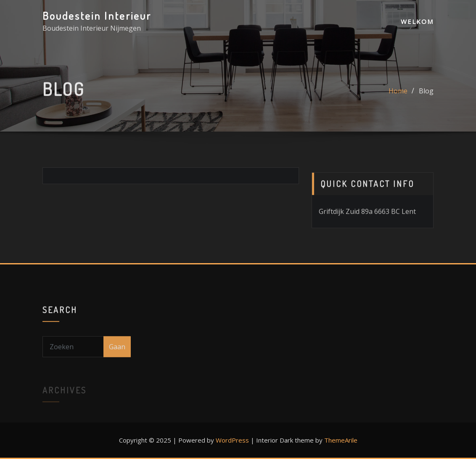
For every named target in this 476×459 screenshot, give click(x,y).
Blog (426, 95)
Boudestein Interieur (97, 16)
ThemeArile (341, 440)
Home (398, 95)
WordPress (232, 440)
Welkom (417, 21)
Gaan (117, 356)
